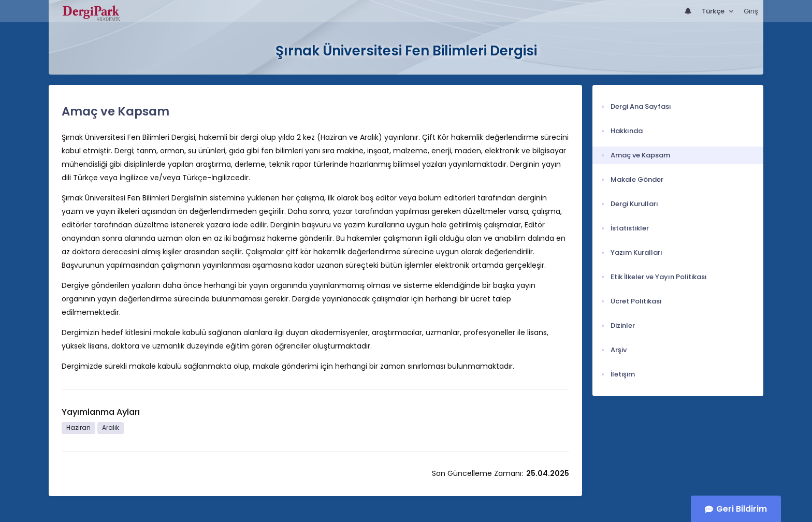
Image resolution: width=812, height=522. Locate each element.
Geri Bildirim (742, 509)
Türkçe (714, 11)
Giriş (751, 11)
